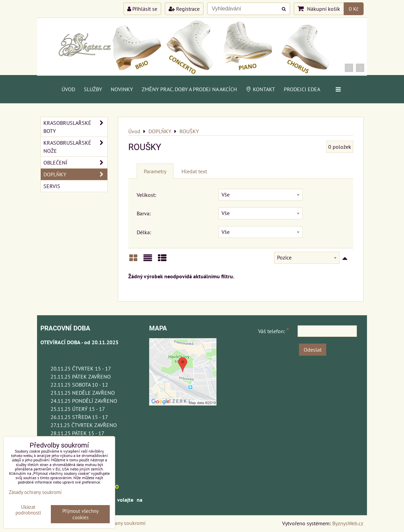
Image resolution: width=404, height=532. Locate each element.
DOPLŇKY (75, 174)
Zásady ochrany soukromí (116, 523)
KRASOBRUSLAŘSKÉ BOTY (75, 127)
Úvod (68, 89)
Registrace (184, 9)
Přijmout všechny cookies (80, 514)
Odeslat (313, 350)
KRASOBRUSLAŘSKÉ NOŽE (75, 147)
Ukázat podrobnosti (28, 510)
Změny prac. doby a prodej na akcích (189, 89)
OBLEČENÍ (75, 163)
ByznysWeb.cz (348, 523)
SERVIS (52, 186)
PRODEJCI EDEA (302, 89)
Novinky (122, 89)
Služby (93, 89)
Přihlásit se (142, 9)
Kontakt (260, 89)
